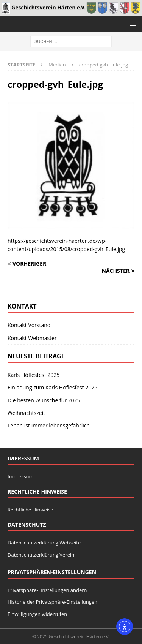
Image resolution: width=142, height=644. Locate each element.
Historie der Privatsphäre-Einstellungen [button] (52, 602)
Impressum (21, 476)
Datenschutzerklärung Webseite (44, 543)
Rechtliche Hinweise (30, 510)
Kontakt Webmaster (32, 338)
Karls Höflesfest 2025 (34, 375)
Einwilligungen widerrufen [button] (37, 614)
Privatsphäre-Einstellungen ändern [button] (47, 590)
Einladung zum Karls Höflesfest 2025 (52, 387)
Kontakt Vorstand (29, 325)
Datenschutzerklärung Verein (41, 555)
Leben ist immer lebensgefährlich (49, 425)
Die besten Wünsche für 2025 (44, 400)
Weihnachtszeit (26, 413)
